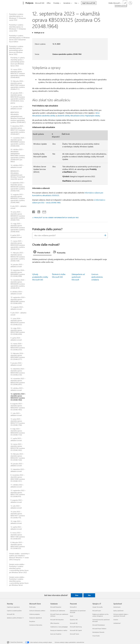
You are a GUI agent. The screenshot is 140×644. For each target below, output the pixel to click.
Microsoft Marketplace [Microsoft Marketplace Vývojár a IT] (99, 625)
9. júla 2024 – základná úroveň (18, 314)
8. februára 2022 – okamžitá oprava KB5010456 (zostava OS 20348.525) (18, 545)
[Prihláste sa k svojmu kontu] (130, 3)
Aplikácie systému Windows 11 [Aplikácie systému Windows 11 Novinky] (15, 618)
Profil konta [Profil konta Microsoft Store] (32, 607)
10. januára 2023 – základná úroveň (17, 465)
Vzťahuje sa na (39, 33)
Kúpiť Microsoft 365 (89, 3)
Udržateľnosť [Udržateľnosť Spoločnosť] (117, 623)
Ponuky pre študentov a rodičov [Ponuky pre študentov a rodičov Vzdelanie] (59, 630)
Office (49, 3)
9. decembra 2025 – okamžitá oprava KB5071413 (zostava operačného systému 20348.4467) (18, 130)
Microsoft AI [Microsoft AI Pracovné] (73, 607)
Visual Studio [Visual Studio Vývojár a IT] (96, 636)
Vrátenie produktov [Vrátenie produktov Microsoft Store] (35, 614)
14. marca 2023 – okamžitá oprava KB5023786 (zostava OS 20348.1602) (18, 447)
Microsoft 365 (40, 3)
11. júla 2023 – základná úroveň (16, 414)
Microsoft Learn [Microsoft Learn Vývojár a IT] (97, 611)
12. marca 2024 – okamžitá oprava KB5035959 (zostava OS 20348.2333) (18, 347)
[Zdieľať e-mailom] (43, 211)
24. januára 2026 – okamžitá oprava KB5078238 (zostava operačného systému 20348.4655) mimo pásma (18, 98)
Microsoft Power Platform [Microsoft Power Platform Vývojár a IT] (99, 629)
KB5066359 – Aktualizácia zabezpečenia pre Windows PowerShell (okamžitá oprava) (18, 175)
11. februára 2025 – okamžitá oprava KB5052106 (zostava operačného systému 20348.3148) (18, 257)
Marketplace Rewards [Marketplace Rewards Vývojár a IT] (98, 632)
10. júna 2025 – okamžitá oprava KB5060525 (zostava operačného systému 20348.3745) (18, 216)
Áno (77, 595)
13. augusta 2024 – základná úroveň (17, 308)
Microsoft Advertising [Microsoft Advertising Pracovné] (76, 627)
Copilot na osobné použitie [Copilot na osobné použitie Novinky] (14, 611)
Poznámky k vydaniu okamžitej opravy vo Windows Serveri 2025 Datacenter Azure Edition (19, 39)
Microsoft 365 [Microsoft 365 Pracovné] (74, 623)
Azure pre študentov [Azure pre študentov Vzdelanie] (56, 634)
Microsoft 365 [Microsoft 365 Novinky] (11, 614)
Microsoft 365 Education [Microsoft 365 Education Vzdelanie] (57, 620)
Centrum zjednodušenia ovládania (97, 277)
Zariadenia (67, 3)
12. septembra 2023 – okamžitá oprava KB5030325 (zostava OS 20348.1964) (18, 397)
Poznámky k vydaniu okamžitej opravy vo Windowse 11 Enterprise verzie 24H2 (17, 28)
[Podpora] (29, 3)
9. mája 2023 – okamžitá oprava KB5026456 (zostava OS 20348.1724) (18, 432)
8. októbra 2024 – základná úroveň (17, 293)
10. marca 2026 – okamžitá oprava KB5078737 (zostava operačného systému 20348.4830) (18, 74)
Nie (89, 595)
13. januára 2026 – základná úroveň (17, 108)
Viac (76, 3)
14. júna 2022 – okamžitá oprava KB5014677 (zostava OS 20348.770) (18, 515)
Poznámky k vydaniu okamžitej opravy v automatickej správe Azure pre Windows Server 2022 (16, 50)
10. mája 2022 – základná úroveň (16, 522)
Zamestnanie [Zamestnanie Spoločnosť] (117, 607)
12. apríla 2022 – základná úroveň (16, 528)
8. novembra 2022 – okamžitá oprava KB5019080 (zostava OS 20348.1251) (18, 478)
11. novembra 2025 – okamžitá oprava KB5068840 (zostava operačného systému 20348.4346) (18, 142)
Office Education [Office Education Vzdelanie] (55, 623)
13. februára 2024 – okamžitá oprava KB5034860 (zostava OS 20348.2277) (18, 356)
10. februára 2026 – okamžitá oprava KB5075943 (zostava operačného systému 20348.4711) (18, 85)
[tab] (42, 252)
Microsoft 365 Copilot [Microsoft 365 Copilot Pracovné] (76, 630)
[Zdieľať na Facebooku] (34, 211)
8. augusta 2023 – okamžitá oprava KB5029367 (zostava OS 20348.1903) (18, 407)
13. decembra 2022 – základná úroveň (18, 470)
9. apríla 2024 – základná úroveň (16, 339)
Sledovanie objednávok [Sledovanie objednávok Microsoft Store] (36, 618)
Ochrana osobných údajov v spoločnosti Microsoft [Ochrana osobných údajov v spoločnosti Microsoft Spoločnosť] (121, 615)
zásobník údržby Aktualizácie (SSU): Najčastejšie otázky (79, 116)
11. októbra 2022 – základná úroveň (17, 486)
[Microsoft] (15, 3)
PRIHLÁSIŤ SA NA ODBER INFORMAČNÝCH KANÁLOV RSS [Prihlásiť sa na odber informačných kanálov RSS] (56, 218)
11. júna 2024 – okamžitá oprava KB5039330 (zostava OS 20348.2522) (18, 321)
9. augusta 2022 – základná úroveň (17, 501)
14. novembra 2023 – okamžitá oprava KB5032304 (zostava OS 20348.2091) (18, 382)
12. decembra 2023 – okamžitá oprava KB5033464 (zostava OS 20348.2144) (18, 372)
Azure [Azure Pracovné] (72, 616)
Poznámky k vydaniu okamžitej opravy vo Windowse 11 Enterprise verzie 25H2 (17, 17)
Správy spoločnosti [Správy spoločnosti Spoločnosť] (118, 611)
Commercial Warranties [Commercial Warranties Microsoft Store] (36, 625)
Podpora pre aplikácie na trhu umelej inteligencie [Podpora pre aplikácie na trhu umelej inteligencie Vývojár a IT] (100, 615)
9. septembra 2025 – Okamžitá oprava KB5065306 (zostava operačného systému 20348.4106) (18, 187)
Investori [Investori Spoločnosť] (116, 620)
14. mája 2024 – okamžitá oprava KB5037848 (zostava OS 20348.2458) (18, 331)
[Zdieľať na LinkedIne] (38, 211)
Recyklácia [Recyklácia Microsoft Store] (32, 621)
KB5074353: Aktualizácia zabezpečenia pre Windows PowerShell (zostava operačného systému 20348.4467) (18, 117)
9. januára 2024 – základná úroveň (17, 364)
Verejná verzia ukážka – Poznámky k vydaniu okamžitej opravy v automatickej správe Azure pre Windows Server (19, 581)
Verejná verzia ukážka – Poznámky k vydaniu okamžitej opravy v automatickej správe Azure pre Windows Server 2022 (19, 568)
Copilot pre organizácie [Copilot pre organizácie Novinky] (13, 607)
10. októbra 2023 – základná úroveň (17, 389)
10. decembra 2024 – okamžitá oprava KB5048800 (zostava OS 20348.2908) (18, 273)
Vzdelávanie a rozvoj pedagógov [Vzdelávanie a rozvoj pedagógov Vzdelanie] (59, 627)
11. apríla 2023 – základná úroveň (16, 439)
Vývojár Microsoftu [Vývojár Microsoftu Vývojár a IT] (98, 607)
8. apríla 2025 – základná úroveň (16, 236)
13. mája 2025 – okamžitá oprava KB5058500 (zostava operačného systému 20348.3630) (18, 228)
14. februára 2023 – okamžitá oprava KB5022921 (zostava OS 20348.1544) (18, 457)
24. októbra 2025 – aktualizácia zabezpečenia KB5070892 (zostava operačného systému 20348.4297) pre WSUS (18, 155)
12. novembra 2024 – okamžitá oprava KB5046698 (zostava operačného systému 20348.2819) (18, 284)
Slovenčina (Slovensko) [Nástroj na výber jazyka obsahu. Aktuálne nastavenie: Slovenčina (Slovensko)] (16, 642)
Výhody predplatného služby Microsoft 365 (40, 277)
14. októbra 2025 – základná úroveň (17, 166)
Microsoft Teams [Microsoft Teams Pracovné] (74, 634)
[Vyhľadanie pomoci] (125, 3)
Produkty (56, 3)
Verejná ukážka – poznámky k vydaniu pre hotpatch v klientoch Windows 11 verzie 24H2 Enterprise (19, 557)
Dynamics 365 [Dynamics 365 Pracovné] (74, 620)
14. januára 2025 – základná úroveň (17, 265)
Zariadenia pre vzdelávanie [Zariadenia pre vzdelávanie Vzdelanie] (58, 611)
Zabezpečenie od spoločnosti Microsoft (78, 277)
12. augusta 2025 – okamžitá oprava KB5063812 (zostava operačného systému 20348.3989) (18, 199)
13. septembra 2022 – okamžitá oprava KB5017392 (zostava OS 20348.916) (18, 494)
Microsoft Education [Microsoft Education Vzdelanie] (56, 607)
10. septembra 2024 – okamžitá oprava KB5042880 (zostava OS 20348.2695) (18, 300)
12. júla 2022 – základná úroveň (16, 507)
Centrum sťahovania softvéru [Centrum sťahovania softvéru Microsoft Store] (37, 611)
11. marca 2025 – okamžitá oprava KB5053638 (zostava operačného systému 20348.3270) (18, 245)
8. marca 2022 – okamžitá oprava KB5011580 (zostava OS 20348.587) (18, 536)
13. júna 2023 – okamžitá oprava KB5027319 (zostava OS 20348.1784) (18, 422)
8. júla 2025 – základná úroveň (18, 207)
